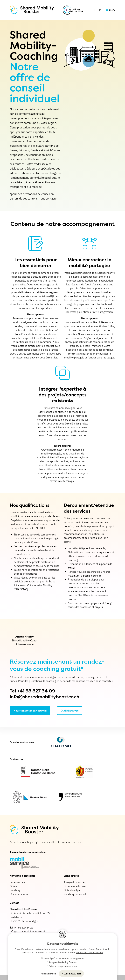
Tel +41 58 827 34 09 (32, 691)
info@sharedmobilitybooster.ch (45, 697)
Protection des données (102, 968)
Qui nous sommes (20, 894)
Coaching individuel (75, 894)
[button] (110, 10)
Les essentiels (17, 882)
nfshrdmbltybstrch (28, 931)
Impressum (79, 968)
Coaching (15, 890)
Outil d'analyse (72, 890)
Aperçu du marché (74, 882)
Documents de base (75, 886)
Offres (13, 886)
